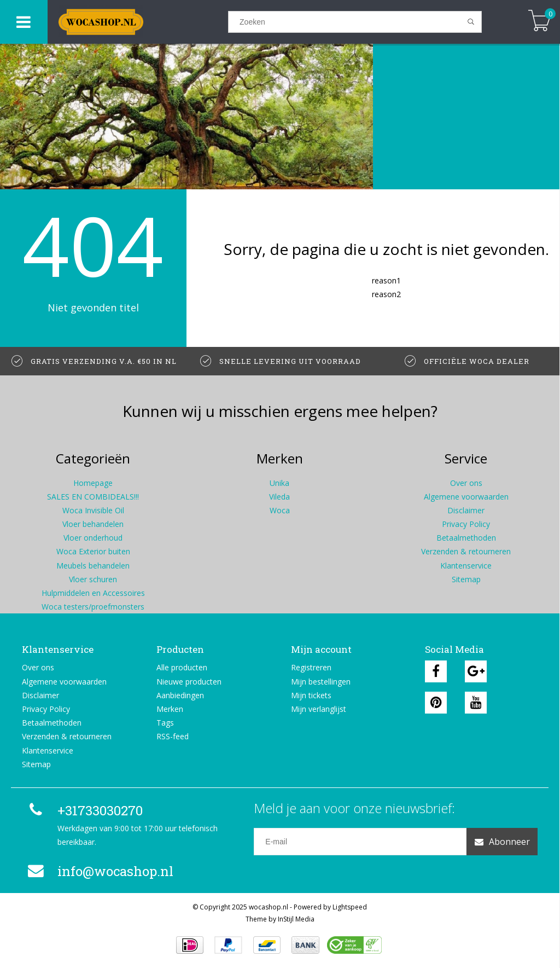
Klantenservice (466, 566)
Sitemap (466, 579)
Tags (165, 723)
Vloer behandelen (93, 524)
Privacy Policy (466, 524)
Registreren (311, 667)
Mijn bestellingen (321, 682)
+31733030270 (84, 810)
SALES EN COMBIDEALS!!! (93, 497)
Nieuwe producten (189, 682)
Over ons (466, 483)
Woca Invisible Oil (93, 510)
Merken (170, 709)
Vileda (279, 497)
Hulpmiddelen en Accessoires (93, 593)
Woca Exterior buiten (93, 551)
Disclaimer (466, 510)
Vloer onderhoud (93, 538)
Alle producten (182, 667)
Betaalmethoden (466, 538)
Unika (279, 483)
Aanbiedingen (180, 695)
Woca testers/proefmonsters (93, 607)
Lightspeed (350, 907)
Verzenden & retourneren (466, 551)
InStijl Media (296, 919)
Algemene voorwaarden (466, 497)
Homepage (93, 483)
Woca (280, 510)
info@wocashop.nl (99, 871)
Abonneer (502, 842)
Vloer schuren (93, 579)
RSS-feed (173, 736)
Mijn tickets (311, 695)
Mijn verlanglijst (319, 709)
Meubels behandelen (93, 566)
